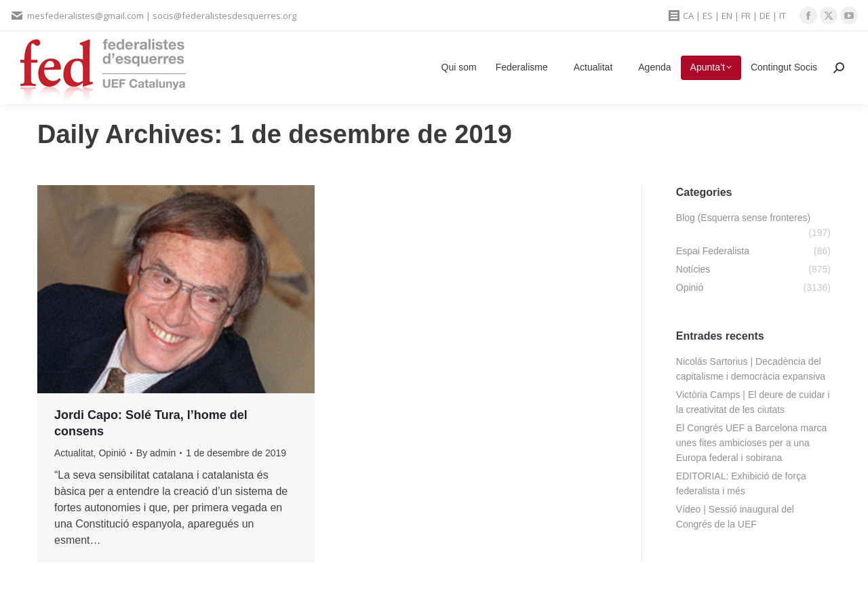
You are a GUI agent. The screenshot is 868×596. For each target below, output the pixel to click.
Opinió (112, 453)
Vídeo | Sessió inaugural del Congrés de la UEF (735, 517)
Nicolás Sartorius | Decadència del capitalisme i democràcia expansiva (751, 369)
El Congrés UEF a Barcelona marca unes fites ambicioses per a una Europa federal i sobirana (752, 443)
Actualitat (74, 453)
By (156, 453)
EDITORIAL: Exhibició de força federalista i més (741, 483)
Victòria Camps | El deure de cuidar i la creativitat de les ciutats (753, 402)
